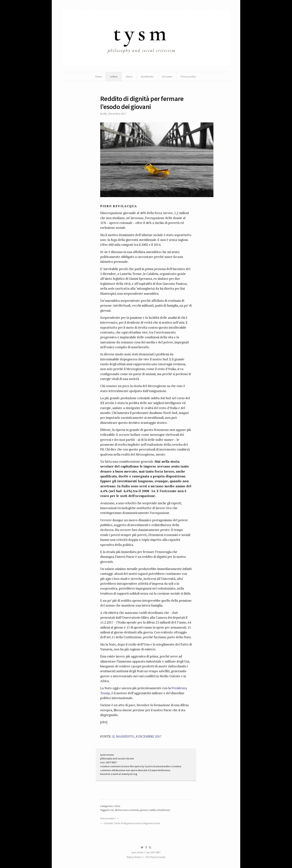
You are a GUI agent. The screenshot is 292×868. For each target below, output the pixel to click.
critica (114, 77)
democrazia (121, 810)
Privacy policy (188, 77)
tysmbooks (147, 77)
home (99, 77)
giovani (144, 810)
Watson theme (134, 857)
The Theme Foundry (155, 857)
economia (134, 810)
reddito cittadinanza (159, 810)
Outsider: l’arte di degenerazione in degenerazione (132, 823)
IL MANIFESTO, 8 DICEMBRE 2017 (137, 736)
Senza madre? (108, 818)
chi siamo (167, 77)
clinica (129, 77)
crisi (112, 810)
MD (105, 114)
